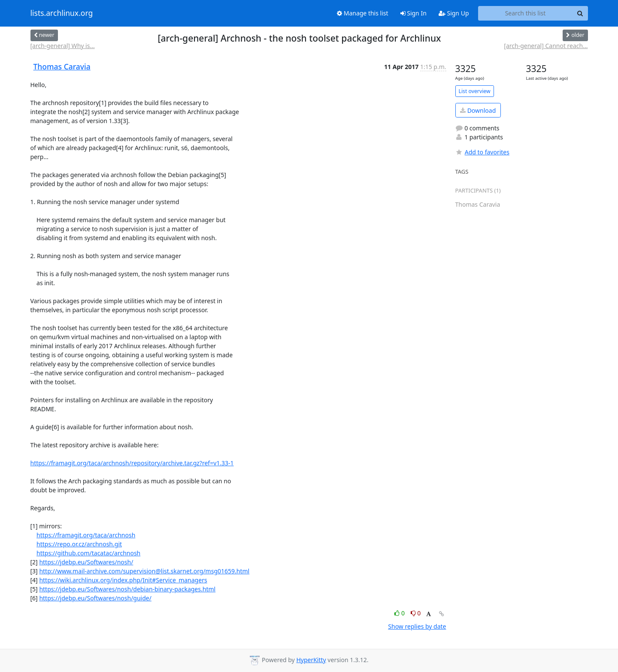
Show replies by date (417, 626)
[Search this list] (526, 13)
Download (478, 110)
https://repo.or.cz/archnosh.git (79, 544)
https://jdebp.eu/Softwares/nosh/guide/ (95, 598)
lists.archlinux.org (62, 13)
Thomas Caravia (62, 66)
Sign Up (454, 13)
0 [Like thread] (400, 613)
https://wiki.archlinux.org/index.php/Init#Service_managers (123, 580)
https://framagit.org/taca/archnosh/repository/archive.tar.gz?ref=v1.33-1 (132, 463)
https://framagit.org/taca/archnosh (86, 535)
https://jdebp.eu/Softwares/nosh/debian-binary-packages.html (127, 589)
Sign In (414, 13)
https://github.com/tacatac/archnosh (88, 553)
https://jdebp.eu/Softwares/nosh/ (86, 562)
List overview (475, 91)
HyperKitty (311, 660)
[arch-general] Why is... (63, 46)
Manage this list (363, 13)
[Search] (580, 13)
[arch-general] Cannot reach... (546, 46)
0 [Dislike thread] (416, 613)
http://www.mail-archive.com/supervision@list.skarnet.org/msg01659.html (144, 571)
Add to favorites (482, 152)
